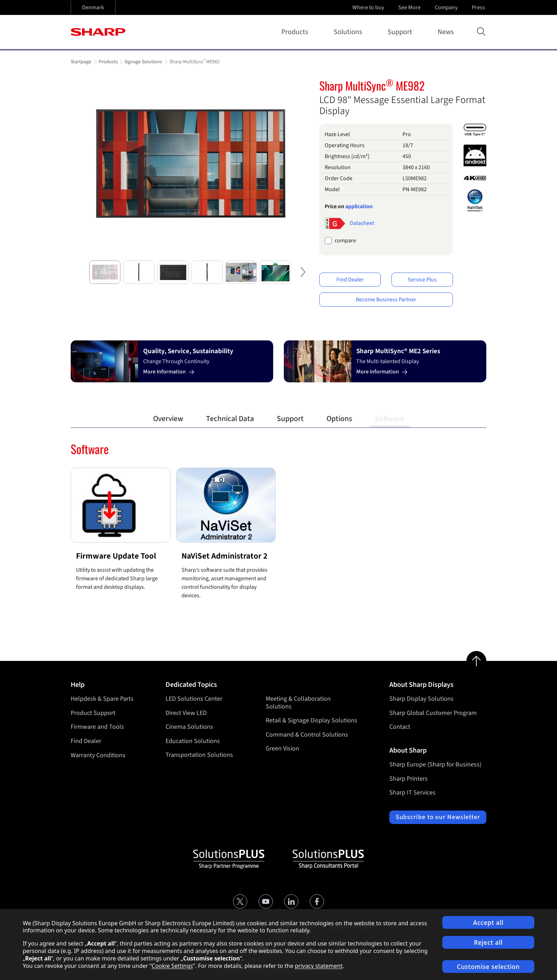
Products (296, 32)
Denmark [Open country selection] (93, 7)
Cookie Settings (172, 966)
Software (390, 419)
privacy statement (319, 966)
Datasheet (362, 223)
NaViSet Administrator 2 (225, 556)
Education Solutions (193, 741)
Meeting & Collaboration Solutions (298, 703)
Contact (400, 727)
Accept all (488, 923)
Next (302, 278)
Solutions (349, 32)
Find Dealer (350, 280)
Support (401, 32)
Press (479, 7)
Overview (168, 419)
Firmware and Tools (97, 727)
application (359, 206)
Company (447, 7)
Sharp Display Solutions (421, 699)
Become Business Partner (386, 300)
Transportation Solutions (199, 755)
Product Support (93, 713)
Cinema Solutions (189, 727)
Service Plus (422, 280)
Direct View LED (186, 713)
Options (339, 419)
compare (345, 241)
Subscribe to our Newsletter (438, 817)
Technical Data (230, 419)
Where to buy (368, 7)
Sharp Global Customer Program (433, 713)
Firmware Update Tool (116, 556)
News (446, 32)
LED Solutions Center (194, 699)
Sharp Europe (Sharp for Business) (435, 764)
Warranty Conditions (98, 755)
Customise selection (488, 967)
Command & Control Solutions (307, 735)
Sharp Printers (409, 779)
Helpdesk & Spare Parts (102, 699)
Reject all (488, 943)
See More (410, 7)
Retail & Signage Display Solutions (312, 720)
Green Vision (282, 749)
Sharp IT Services (412, 793)
